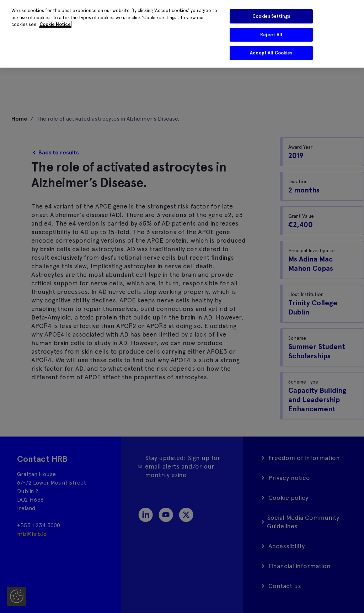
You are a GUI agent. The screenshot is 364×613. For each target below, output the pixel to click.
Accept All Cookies (271, 53)
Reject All (271, 35)
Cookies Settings (271, 16)
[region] (182, 34)
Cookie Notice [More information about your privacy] (55, 24)
